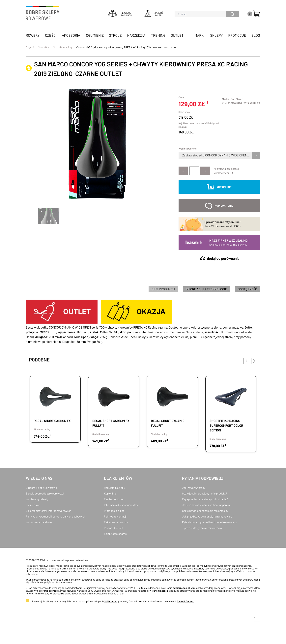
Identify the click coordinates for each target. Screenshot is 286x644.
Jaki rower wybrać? (194, 488)
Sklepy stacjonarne (115, 534)
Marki (199, 35)
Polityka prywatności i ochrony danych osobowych (56, 516)
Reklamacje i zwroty (116, 522)
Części (51, 35)
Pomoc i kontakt (114, 528)
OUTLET (177, 35)
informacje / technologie (206, 289)
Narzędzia (136, 35)
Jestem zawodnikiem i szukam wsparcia (206, 505)
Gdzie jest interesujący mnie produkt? (205, 493)
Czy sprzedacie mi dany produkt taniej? (205, 499)
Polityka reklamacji (115, 516)
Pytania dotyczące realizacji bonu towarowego (210, 522)
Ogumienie (95, 35)
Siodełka (43, 47)
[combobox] (182, 155)
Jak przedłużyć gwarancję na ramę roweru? (208, 516)
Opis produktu (163, 289)
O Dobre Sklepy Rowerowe (41, 488)
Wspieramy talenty (37, 499)
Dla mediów (33, 505)
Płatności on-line (114, 511)
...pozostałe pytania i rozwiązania (202, 528)
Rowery (33, 35)
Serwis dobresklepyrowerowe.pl (45, 493)
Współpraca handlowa (39, 522)
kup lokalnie (224, 206)
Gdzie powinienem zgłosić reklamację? (205, 511)
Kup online (110, 493)
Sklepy (216, 35)
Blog (256, 35)
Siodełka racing (63, 47)
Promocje (237, 35)
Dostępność (247, 289)
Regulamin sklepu (114, 488)
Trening (158, 35)
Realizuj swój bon (114, 499)
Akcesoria (71, 35)
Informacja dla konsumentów (121, 505)
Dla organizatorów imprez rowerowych (49, 511)
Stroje (115, 35)
